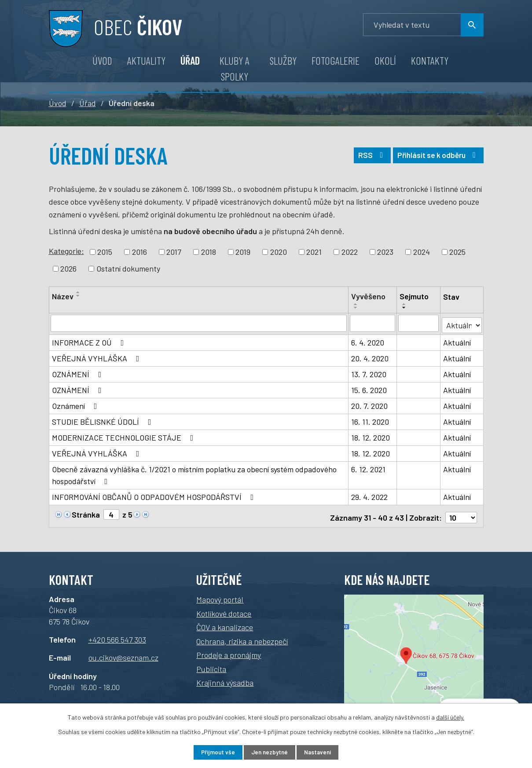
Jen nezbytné (269, 752)
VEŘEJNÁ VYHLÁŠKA (97, 356)
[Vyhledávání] (423, 25)
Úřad (190, 61)
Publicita (211, 665)
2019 (243, 252)
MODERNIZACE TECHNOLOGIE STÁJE (125, 436)
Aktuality (146, 61)
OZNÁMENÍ (79, 372)
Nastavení (323, 752)
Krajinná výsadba (225, 678)
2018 (209, 252)
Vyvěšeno (368, 296)
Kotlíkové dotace (224, 609)
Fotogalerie (336, 61)
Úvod (102, 61)
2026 (68, 268)
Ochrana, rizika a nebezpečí (242, 637)
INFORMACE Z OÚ (90, 341)
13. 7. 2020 (369, 372)
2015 (105, 252)
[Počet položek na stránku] (461, 513)
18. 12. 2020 (371, 436)
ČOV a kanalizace (225, 623)
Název (63, 296)
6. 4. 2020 (368, 341)
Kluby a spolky (235, 68)
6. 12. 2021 (368, 467)
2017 (174, 252)
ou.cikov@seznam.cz (123, 653)
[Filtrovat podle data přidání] (373, 323)
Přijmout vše (212, 752)
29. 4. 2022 (369, 495)
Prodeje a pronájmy (229, 650)
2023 (385, 252)
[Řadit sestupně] (78, 296)
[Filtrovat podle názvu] (199, 323)
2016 (139, 252)
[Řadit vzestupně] (78, 292)
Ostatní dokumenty (128, 268)
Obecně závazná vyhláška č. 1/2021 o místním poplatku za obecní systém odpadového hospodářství (194, 473)
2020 (279, 252)
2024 (422, 252)
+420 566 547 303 (117, 635)
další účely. (450, 716)
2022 (350, 252)
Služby (283, 61)
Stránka (86, 513)
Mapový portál (220, 595)
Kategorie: (66, 251)
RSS (365, 158)
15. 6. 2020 (369, 388)
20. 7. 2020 (369, 404)
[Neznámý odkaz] (59, 512)
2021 (314, 252)
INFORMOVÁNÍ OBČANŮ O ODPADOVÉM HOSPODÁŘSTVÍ (155, 495)
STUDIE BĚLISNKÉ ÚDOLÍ (103, 420)
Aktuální (457, 341)
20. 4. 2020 (370, 356)
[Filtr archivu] (462, 322)
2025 (457, 252)
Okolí (385, 61)
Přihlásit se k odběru (436, 158)
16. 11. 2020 (370, 420)
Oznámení (76, 404)
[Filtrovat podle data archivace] (419, 323)
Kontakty (430, 61)
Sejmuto (415, 296)
